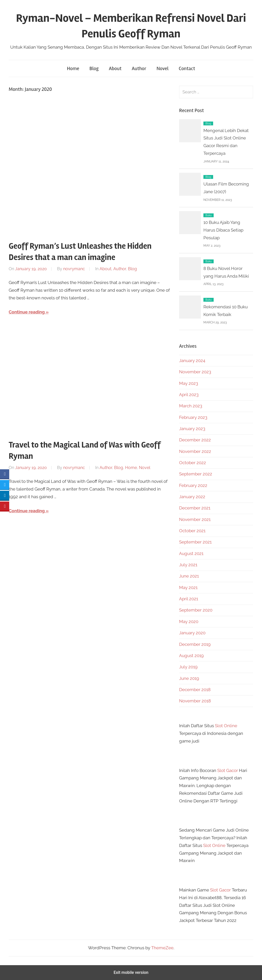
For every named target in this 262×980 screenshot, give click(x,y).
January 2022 (192, 497)
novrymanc (74, 269)
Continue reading (27, 312)
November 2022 (195, 451)
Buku (209, 215)
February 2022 (193, 485)
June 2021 (189, 576)
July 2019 (188, 667)
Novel (163, 68)
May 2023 (189, 383)
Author (139, 68)
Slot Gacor (228, 770)
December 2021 (195, 508)
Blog (94, 68)
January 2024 (192, 361)
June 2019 (189, 678)
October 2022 (193, 463)
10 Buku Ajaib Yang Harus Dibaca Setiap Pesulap (223, 230)
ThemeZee (162, 948)
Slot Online (226, 726)
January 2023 (192, 429)
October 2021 (192, 531)
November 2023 (195, 372)
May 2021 (188, 587)
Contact (187, 68)
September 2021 (195, 542)
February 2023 (193, 417)
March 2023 (191, 406)
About (115, 68)
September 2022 (196, 474)
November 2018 (195, 701)
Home (73, 68)
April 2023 (189, 395)
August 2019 (191, 656)
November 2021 (195, 519)
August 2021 (191, 553)
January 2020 (192, 633)
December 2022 (195, 440)
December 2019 (195, 644)
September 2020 (196, 610)
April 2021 (189, 599)
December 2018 (195, 690)
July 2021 (188, 565)
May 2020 (189, 622)
